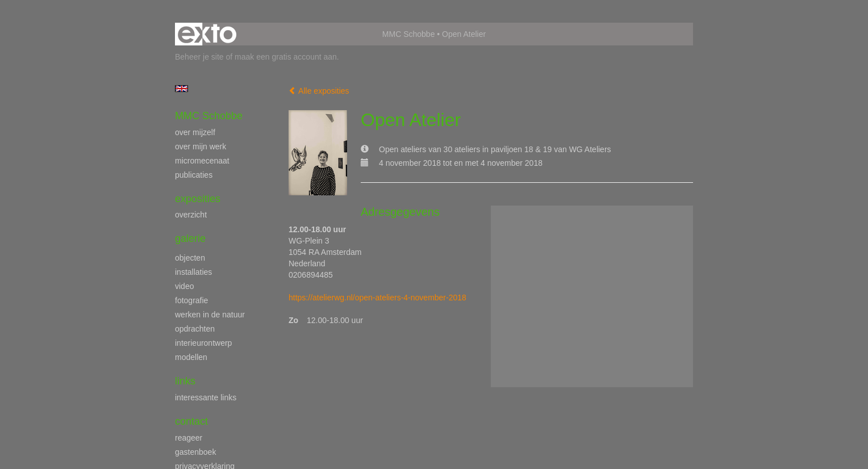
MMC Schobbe (409, 34)
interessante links (206, 397)
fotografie (191, 300)
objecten (190, 258)
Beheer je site (199, 57)
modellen (191, 357)
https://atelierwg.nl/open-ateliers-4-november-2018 (377, 298)
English (181, 89)
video (184, 286)
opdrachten (195, 329)
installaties (193, 272)
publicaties (194, 175)
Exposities (198, 199)
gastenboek (195, 452)
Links (185, 381)
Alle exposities (319, 91)
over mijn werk (201, 146)
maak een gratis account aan (286, 57)
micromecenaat (202, 161)
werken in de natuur (210, 315)
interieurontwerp (203, 343)
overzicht (191, 215)
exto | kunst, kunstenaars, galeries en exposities (207, 34)
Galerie (190, 238)
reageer (189, 438)
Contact (191, 421)
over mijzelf (195, 132)
